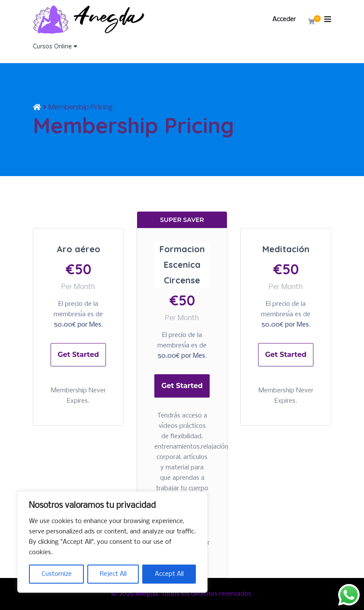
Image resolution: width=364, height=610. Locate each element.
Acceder (284, 19)
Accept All (169, 574)
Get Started (78, 355)
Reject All (113, 574)
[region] (112, 542)
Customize (57, 574)
